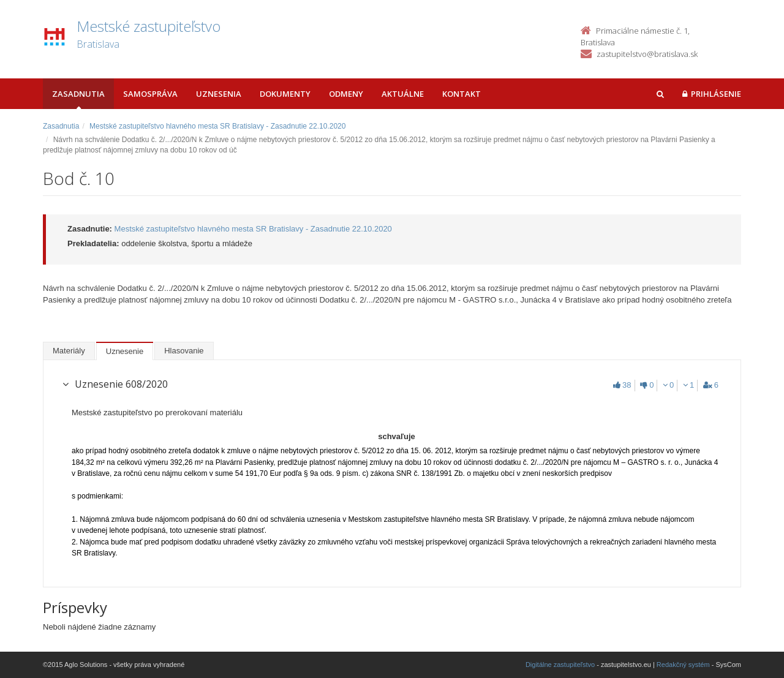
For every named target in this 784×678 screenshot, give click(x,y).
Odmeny (346, 94)
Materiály (69, 351)
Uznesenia (219, 94)
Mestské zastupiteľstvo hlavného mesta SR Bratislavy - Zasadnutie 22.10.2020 (217, 126)
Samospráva (150, 94)
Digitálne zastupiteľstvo (560, 665)
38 (622, 385)
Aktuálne (403, 94)
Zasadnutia (78, 94)
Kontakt (462, 94)
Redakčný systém (683, 665)
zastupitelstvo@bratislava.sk (647, 54)
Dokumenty (285, 94)
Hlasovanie (184, 351)
